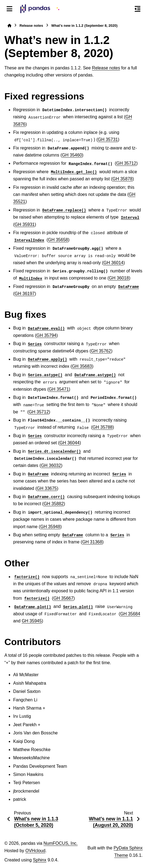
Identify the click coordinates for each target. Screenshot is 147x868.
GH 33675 (47, 488)
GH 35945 (32, 621)
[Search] (126, 9)
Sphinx (40, 860)
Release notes (31, 26)
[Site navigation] (9, 9)
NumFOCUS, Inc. (61, 843)
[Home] (9, 26)
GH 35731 (108, 139)
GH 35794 (46, 335)
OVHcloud (35, 851)
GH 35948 (50, 527)
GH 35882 (54, 504)
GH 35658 (58, 240)
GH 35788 (102, 427)
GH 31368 (92, 542)
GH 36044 (70, 443)
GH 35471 (59, 389)
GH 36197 (25, 294)
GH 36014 (113, 263)
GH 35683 (82, 366)
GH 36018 (119, 278)
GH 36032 (51, 465)
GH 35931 (25, 224)
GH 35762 (101, 351)
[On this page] (138, 9)
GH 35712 (126, 163)
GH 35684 (130, 614)
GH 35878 (122, 179)
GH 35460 (72, 155)
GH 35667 (63, 598)
